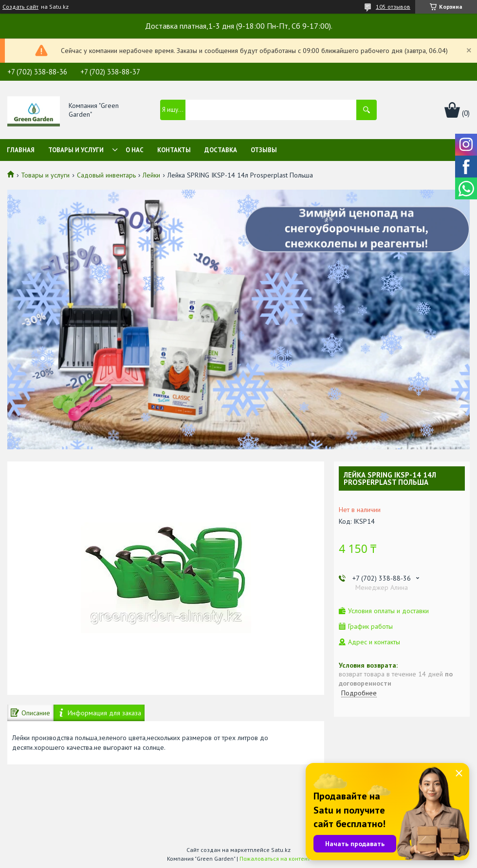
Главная (21, 150)
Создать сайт (20, 7)
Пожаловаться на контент (275, 859)
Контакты (174, 150)
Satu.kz (281, 850)
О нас (135, 150)
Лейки (151, 175)
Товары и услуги (76, 150)
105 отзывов (393, 7)
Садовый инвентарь (106, 175)
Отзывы (264, 150)
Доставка (221, 150)
